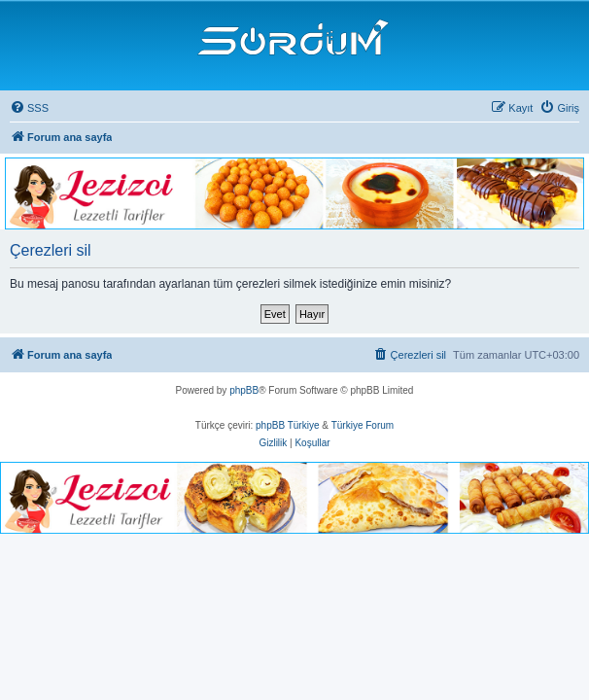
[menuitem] (29, 108)
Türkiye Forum (363, 425)
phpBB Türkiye (287, 425)
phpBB (244, 390)
